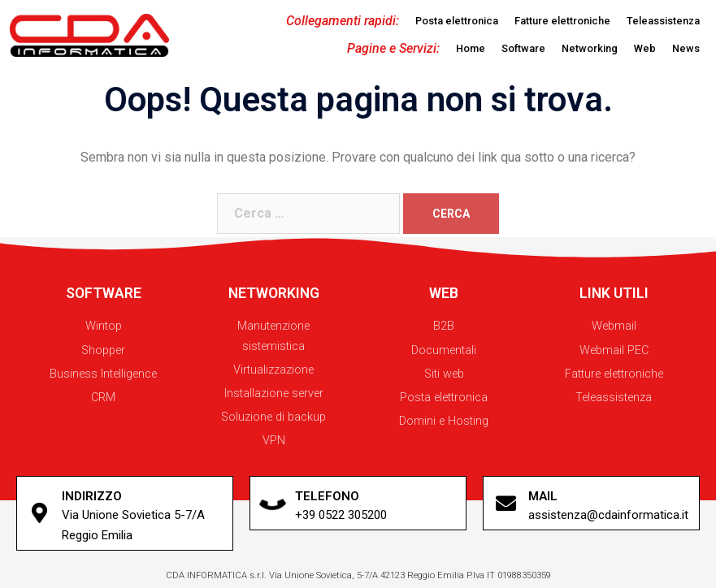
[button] (457, 22)
